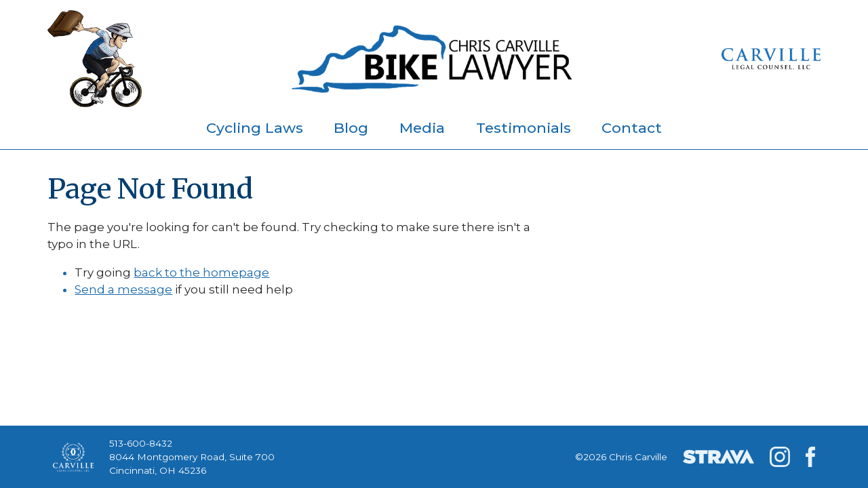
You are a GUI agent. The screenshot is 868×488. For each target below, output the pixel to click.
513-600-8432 (141, 443)
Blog (351, 127)
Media (422, 127)
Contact (632, 127)
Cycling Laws (255, 127)
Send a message (123, 289)
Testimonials (524, 127)
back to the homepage (201, 272)
